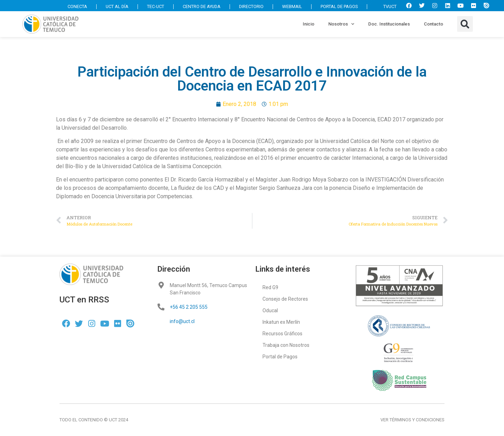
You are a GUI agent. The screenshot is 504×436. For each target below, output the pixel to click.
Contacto (433, 24)
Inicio (309, 24)
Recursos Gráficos (282, 334)
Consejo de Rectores (285, 299)
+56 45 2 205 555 (189, 307)
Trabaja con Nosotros (286, 345)
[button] (465, 24)
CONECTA (74, 6)
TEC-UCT (153, 6)
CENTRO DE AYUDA (200, 6)
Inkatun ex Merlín (281, 322)
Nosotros (341, 24)
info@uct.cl (182, 321)
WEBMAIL (291, 6)
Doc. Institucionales (389, 24)
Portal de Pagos (280, 357)
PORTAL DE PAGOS (338, 6)
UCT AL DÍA (114, 6)
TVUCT (386, 6)
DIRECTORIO (250, 6)
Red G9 (270, 287)
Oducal (270, 310)
